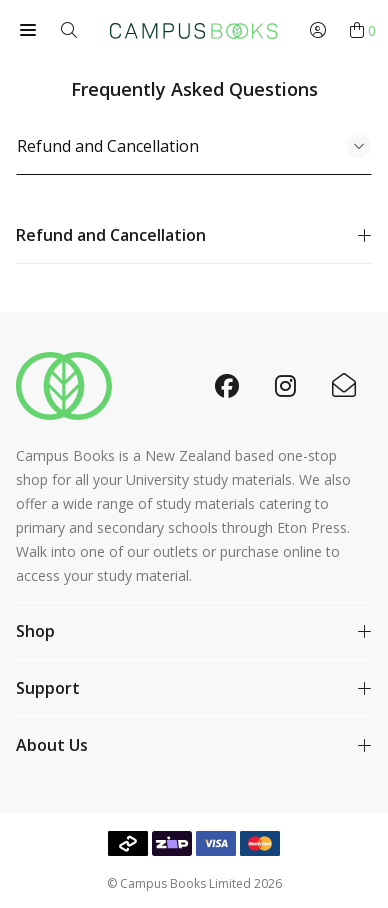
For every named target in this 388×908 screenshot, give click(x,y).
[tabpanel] (194, 235)
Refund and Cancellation (108, 146)
